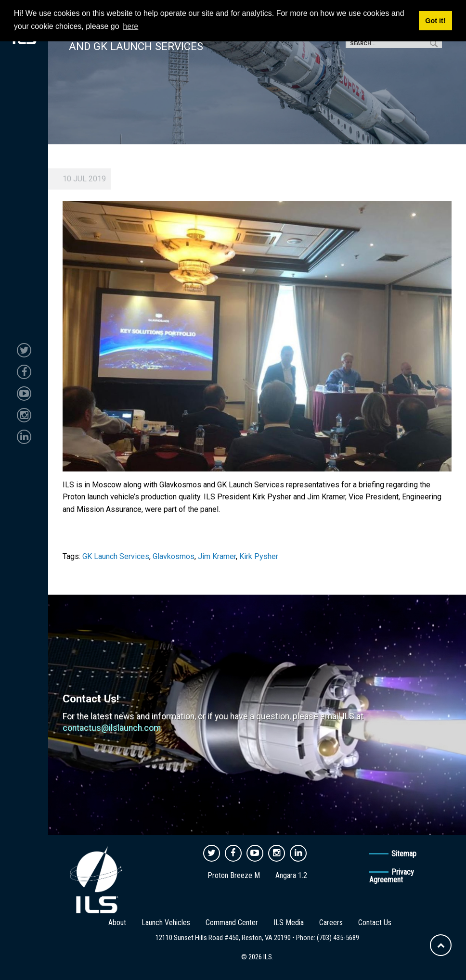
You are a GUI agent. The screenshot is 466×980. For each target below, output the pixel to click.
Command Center (232, 923)
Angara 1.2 (291, 875)
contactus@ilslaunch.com (112, 728)
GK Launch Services (116, 556)
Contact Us (375, 923)
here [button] (130, 26)
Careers (331, 923)
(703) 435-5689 (338, 938)
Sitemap (404, 854)
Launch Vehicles (166, 923)
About (117, 923)
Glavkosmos (174, 556)
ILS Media (289, 923)
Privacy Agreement (392, 876)
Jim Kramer (217, 556)
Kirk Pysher (259, 556)
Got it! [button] (435, 21)
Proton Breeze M (234, 875)
